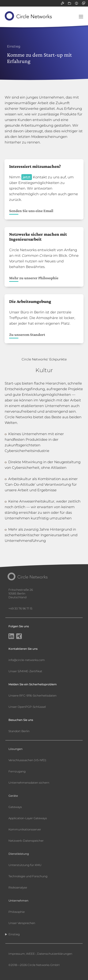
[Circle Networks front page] (29, 16)
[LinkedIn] (11, 637)
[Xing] (19, 637)
